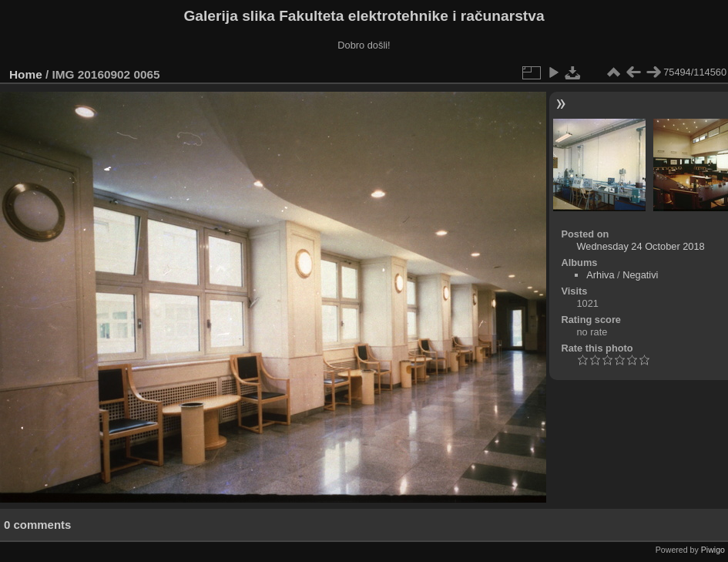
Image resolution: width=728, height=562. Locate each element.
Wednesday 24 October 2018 (640, 246)
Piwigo (713, 550)
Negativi (640, 275)
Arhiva (600, 275)
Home (26, 74)
